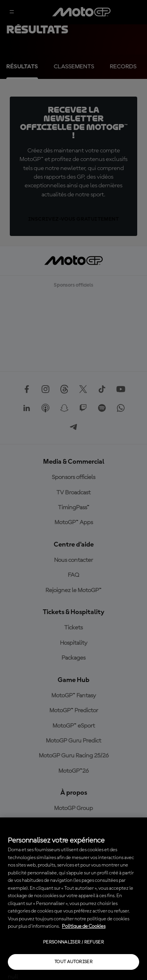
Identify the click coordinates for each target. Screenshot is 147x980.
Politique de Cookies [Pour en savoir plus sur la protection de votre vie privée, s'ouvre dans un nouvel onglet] (84, 926)
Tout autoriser (73, 962)
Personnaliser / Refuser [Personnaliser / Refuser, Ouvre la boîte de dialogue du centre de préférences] (73, 942)
